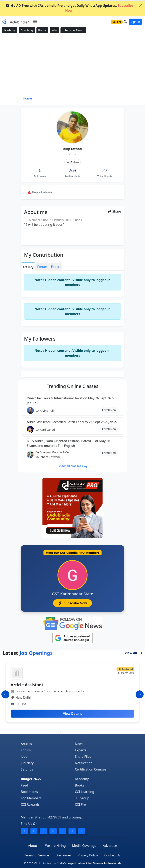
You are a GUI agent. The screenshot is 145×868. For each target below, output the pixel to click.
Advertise (110, 846)
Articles (26, 744)
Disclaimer (63, 855)
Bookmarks (29, 792)
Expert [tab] (56, 267)
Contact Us (112, 855)
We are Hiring (55, 846)
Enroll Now (109, 410)
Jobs (54, 30)
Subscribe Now (72, 603)
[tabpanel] (72, 694)
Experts (81, 750)
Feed (24, 785)
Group (82, 798)
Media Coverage (84, 846)
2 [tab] (60, 732)
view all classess (73, 466)
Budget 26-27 (31, 779)
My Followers (40, 339)
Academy (9, 30)
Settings (27, 769)
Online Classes (72, 386)
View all (134, 653)
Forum (26, 750)
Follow (72, 162)
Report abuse (40, 192)
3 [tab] (66, 732)
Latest (28, 653)
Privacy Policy (88, 855)
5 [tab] (79, 732)
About (33, 846)
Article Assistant (27, 685)
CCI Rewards (30, 804)
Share (114, 211)
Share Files (83, 757)
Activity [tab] (28, 267)
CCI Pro (80, 804)
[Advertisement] (72, 65)
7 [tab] (91, 732)
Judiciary (27, 763)
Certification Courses (91, 769)
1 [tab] (54, 732)
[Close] (140, 6)
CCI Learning (85, 792)
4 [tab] (72, 732)
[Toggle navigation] (35, 22)
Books (42, 30)
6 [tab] (85, 732)
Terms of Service (37, 855)
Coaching (27, 30)
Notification (84, 763)
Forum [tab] (42, 267)
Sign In (135, 22)
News (79, 744)
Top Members (31, 798)
